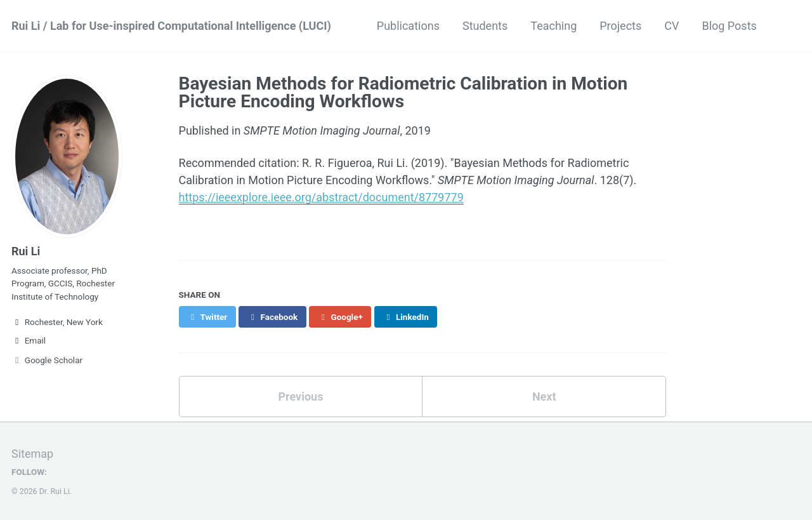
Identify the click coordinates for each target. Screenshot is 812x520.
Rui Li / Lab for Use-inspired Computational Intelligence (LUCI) (171, 26)
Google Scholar (47, 360)
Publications (408, 26)
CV (671, 26)
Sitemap (32, 454)
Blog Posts (729, 26)
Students (485, 26)
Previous (300, 397)
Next (544, 397)
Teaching (553, 26)
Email (29, 340)
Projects (620, 26)
